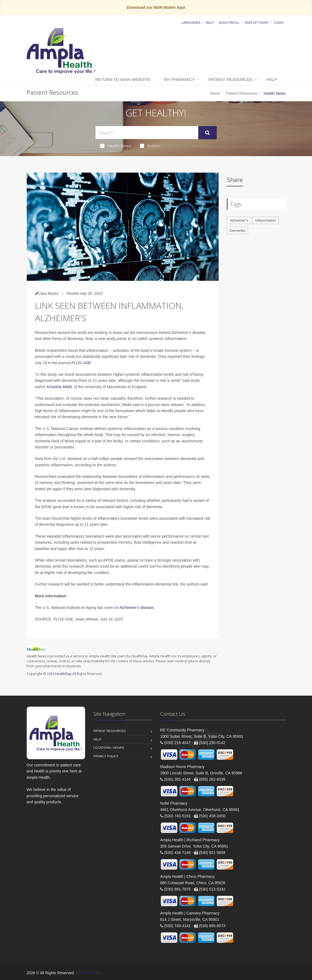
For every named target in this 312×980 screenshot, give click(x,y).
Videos (150, 146)
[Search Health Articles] (147, 133)
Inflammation (265, 220)
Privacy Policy (106, 756)
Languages (191, 23)
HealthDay (63, 674)
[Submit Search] (207, 133)
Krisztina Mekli (59, 387)
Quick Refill (229, 23)
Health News (116, 146)
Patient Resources (230, 79)
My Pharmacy (179, 79)
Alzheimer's (239, 220)
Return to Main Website (123, 79)
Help (210, 23)
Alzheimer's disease (136, 608)
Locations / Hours (109, 748)
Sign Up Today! (257, 23)
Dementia (237, 231)
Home (215, 93)
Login (279, 23)
